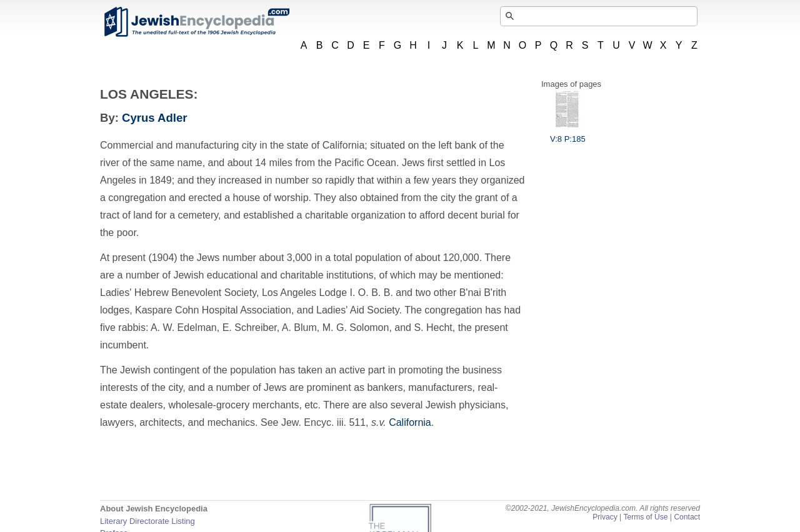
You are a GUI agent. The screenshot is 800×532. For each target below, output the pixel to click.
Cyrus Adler (154, 118)
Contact (687, 517)
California (410, 422)
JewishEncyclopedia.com (196, 22)
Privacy (605, 517)
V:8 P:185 (568, 134)
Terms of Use (645, 517)
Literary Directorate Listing (147, 521)
